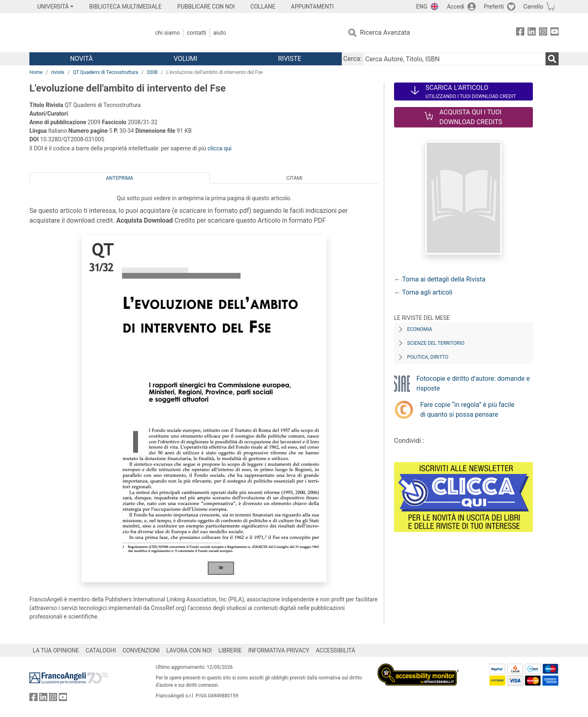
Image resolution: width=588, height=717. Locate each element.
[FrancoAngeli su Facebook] (520, 33)
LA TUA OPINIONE (56, 650)
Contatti (196, 33)
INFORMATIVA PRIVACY (279, 650)
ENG (422, 7)
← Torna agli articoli (423, 292)
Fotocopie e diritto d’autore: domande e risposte (473, 383)
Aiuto (219, 33)
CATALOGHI (101, 650)
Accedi (455, 7)
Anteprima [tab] (120, 178)
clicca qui (219, 148)
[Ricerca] (552, 59)
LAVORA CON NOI (189, 650)
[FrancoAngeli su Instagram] (543, 33)
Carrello (533, 7)
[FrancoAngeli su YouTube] (555, 33)
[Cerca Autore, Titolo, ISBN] (454, 59)
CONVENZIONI (141, 650)
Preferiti (494, 7)
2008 (152, 72)
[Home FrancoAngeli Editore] (84, 33)
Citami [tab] (294, 178)
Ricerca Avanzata (385, 32)
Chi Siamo (167, 33)
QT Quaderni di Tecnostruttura (105, 72)
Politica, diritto (428, 357)
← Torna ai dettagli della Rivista (440, 279)
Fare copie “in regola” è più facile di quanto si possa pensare (467, 410)
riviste (58, 72)
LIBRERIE (230, 650)
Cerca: (353, 59)
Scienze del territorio (436, 343)
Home (36, 72)
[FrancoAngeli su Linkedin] (532, 33)
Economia (420, 329)
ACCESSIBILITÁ (336, 650)
